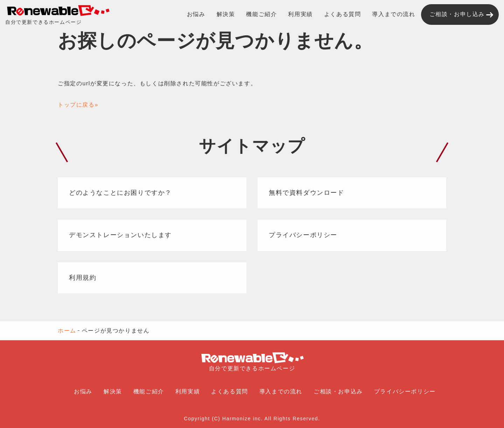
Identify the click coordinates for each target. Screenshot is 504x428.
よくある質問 (343, 14)
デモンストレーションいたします (120, 235)
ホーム (67, 331)
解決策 (226, 14)
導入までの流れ (394, 14)
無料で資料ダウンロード (307, 193)
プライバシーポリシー (303, 235)
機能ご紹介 (261, 14)
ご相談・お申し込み (457, 14)
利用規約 (83, 278)
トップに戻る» (78, 105)
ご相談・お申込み (338, 391)
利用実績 (300, 14)
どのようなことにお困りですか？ (120, 193)
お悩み (196, 14)
